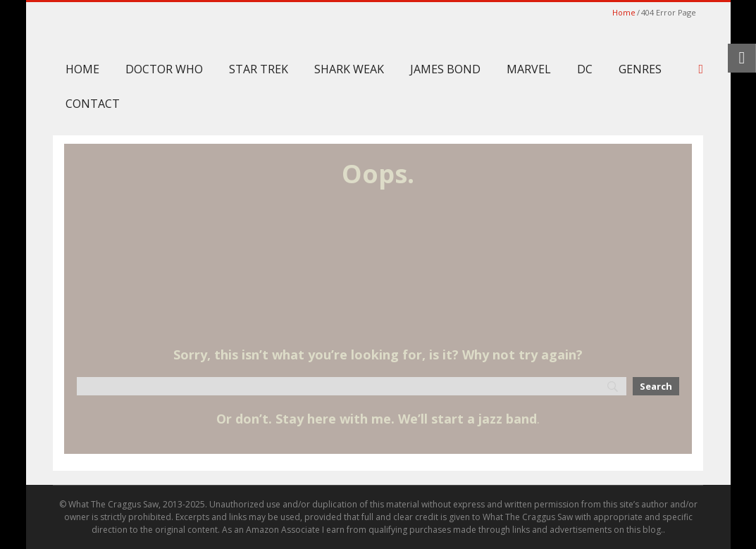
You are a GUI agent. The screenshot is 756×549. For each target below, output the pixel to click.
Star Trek (259, 69)
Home (624, 12)
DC (585, 69)
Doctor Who (164, 69)
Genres (640, 69)
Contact (93, 104)
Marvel (529, 69)
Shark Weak (349, 69)
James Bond (445, 69)
